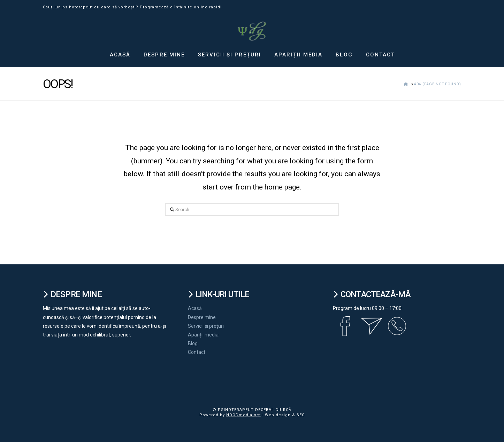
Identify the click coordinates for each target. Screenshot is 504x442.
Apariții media (203, 335)
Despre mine (202, 317)
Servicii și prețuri (206, 326)
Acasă (195, 308)
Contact (197, 352)
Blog (193, 343)
